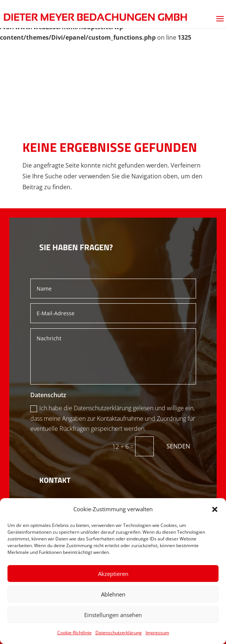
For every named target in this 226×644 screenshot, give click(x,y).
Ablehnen (113, 594)
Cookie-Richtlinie (74, 633)
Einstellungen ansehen (113, 615)
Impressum (157, 633)
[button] (215, 509)
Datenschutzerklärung (119, 633)
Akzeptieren (113, 574)
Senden (178, 446)
